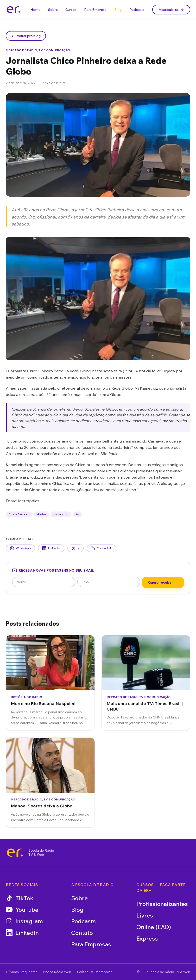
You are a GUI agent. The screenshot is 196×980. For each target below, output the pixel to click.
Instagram (24, 921)
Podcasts (137, 10)
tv (77, 514)
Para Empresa (95, 10)
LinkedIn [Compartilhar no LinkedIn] (51, 548)
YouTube (22, 910)
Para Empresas (91, 944)
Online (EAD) (154, 927)
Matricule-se (171, 10)
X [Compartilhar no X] (76, 548)
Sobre (53, 10)
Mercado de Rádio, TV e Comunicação (38, 50)
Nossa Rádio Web (57, 972)
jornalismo (61, 514)
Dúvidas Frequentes (22, 972)
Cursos (71, 10)
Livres (145, 915)
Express (147, 938)
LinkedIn (22, 933)
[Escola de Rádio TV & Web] (15, 853)
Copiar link (101, 548)
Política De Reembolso (95, 972)
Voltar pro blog (26, 36)
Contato (82, 933)
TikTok (20, 898)
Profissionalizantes (162, 904)
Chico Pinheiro (19, 514)
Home (35, 10)
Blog (118, 10)
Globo (41, 514)
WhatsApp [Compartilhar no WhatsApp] (20, 548)
